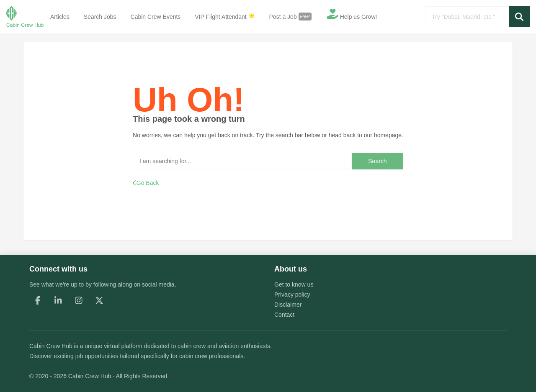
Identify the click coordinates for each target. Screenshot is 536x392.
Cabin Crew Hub (51, 346)
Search (377, 161)
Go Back (146, 183)
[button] (519, 17)
